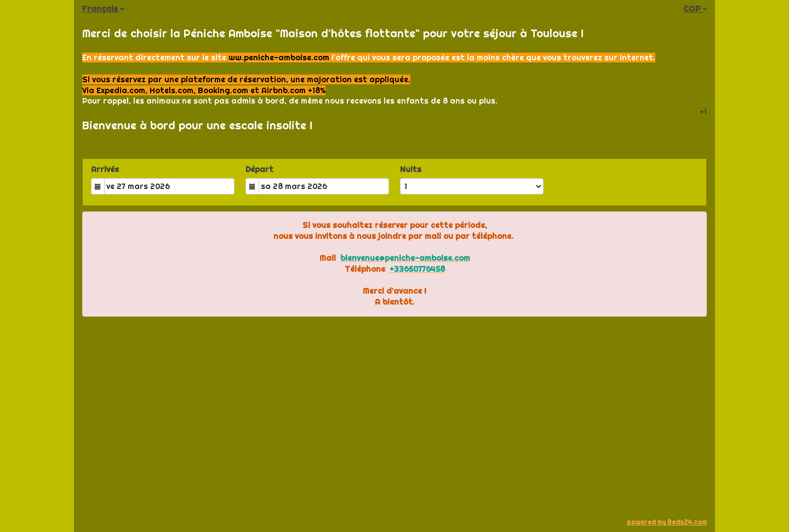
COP (695, 9)
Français (103, 9)
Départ (259, 169)
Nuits (411, 169)
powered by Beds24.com (667, 522)
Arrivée (105, 169)
